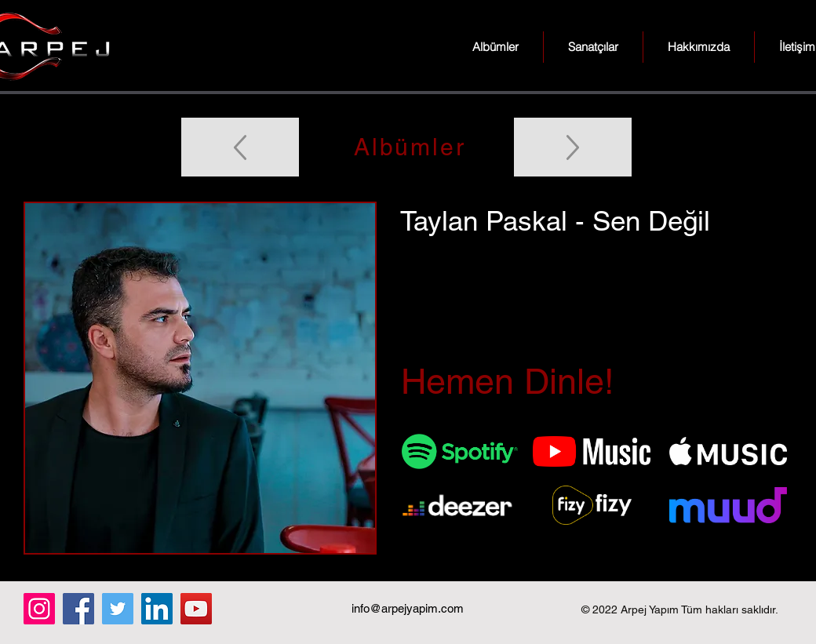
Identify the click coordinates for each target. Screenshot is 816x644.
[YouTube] (196, 609)
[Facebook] (78, 609)
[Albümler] (408, 147)
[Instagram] (39, 609)
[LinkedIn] (157, 609)
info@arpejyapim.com (408, 608)
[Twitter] (118, 609)
